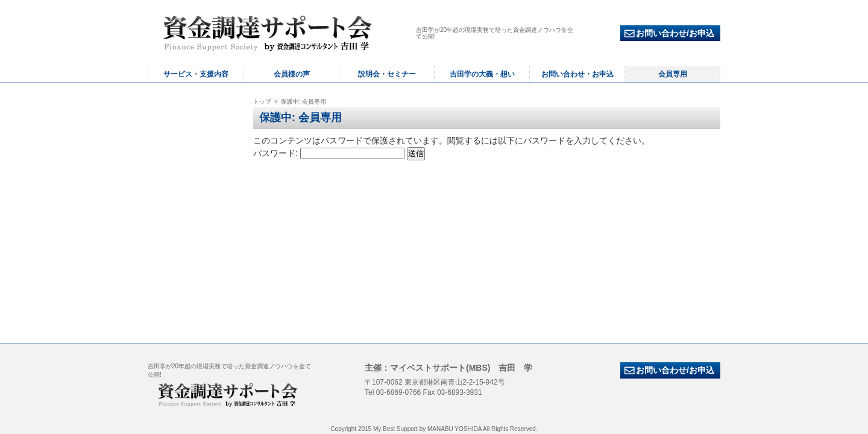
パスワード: (329, 153)
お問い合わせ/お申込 (669, 33)
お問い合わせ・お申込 (577, 74)
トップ (262, 102)
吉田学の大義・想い (482, 74)
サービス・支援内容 (196, 74)
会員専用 (673, 74)
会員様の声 (292, 74)
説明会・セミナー (387, 74)
